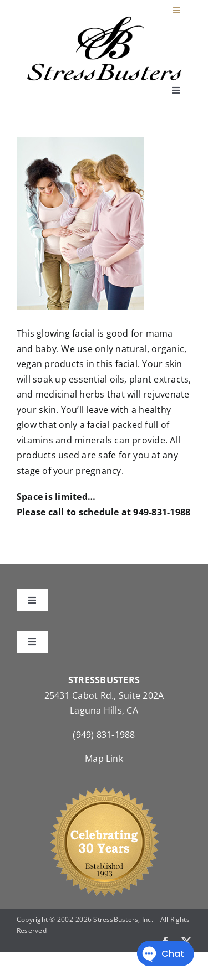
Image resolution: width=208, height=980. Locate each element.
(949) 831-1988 (104, 735)
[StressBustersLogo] (104, 20)
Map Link (104, 759)
